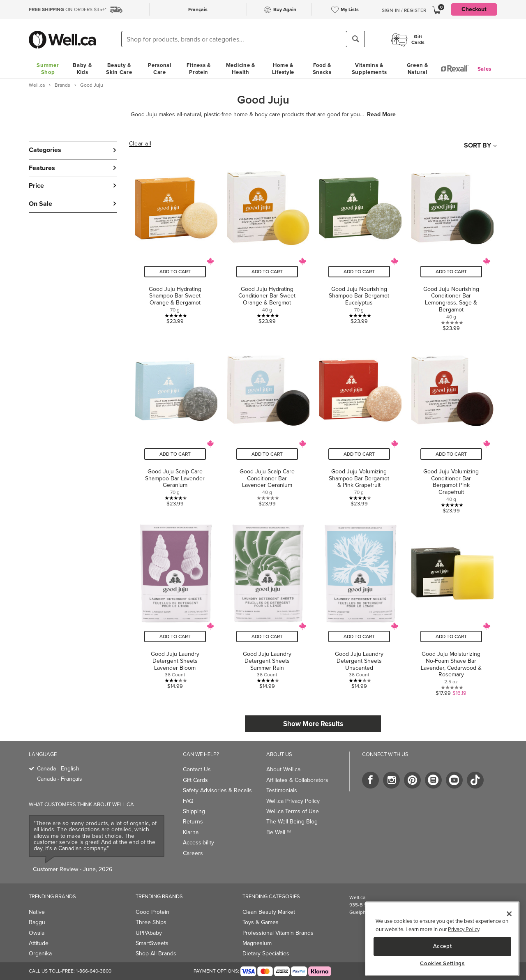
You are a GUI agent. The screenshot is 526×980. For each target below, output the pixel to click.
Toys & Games (261, 922)
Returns (193, 822)
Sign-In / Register (404, 10)
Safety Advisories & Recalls (217, 790)
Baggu (37, 922)
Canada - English (58, 769)
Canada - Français (60, 779)
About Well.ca (283, 769)
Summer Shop (48, 69)
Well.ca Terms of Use (293, 811)
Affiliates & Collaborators (297, 780)
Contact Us (197, 769)
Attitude (39, 943)
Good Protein (152, 912)
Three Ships (151, 922)
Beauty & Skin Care (119, 69)
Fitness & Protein (198, 69)
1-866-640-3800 (94, 971)
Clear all (140, 144)
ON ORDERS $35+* (68, 9)
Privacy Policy (464, 929)
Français (198, 9)
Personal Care (160, 69)
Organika (40, 953)
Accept (443, 946)
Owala (37, 933)
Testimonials (282, 790)
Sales (485, 69)
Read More (381, 115)
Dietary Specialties (266, 953)
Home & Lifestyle (283, 69)
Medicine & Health (241, 69)
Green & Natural (418, 69)
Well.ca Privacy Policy (293, 801)
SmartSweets (152, 943)
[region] (442, 939)
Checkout (474, 9)
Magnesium (257, 943)
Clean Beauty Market (269, 912)
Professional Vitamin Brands (278, 933)
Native (37, 912)
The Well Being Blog (292, 822)
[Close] (509, 914)
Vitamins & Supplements (369, 69)
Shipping (194, 811)
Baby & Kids (82, 69)
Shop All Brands (156, 953)
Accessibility (198, 843)
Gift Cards (195, 780)
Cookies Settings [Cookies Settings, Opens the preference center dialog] (442, 964)
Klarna (191, 832)
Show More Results (313, 724)
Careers (193, 853)
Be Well (279, 832)
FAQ (188, 801)
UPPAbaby (149, 933)
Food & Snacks (322, 69)
